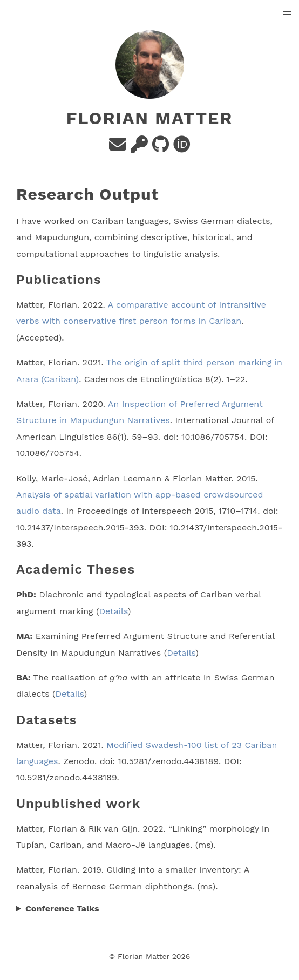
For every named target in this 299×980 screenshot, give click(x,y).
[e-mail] (118, 148)
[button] (287, 12)
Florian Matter (150, 118)
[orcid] (182, 148)
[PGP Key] (139, 148)
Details (113, 611)
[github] (161, 148)
